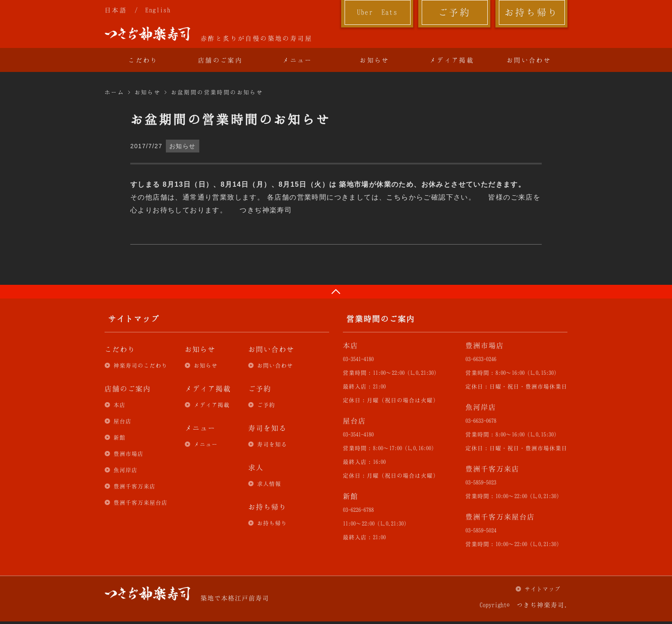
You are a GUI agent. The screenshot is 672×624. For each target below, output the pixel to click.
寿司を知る (272, 444)
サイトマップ (543, 589)
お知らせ (375, 60)
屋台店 (123, 421)
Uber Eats (377, 12)
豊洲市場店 (129, 454)
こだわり (143, 60)
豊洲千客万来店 (135, 486)
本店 (120, 405)
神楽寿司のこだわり (141, 365)
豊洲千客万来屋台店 (141, 502)
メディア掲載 (452, 60)
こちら (397, 197)
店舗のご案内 (220, 60)
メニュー (297, 60)
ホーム (114, 92)
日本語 (116, 10)
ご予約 (454, 12)
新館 (120, 437)
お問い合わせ (529, 60)
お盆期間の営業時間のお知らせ (217, 92)
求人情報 (269, 484)
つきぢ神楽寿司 (147, 34)
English (158, 10)
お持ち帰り (532, 12)
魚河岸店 (126, 470)
